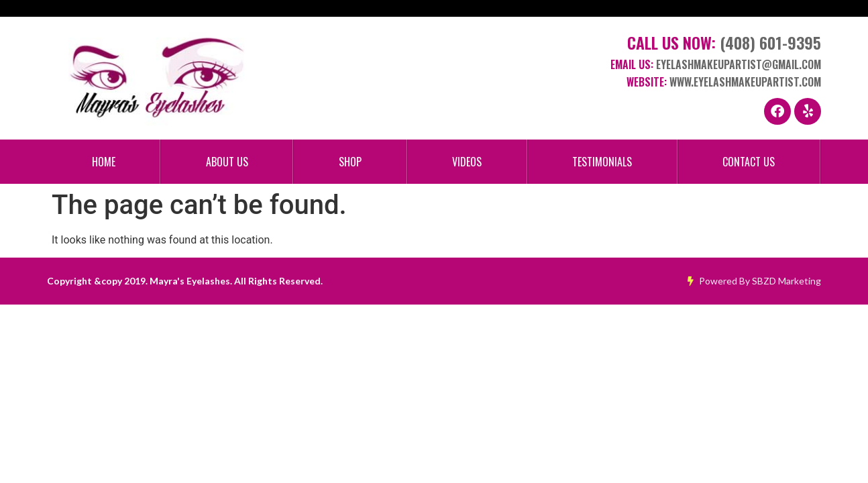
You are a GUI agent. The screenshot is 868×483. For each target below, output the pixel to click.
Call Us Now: (724, 42)
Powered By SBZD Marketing (754, 281)
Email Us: (716, 64)
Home (104, 162)
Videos (467, 162)
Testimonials (602, 162)
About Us (227, 162)
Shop (350, 162)
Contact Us (749, 162)
